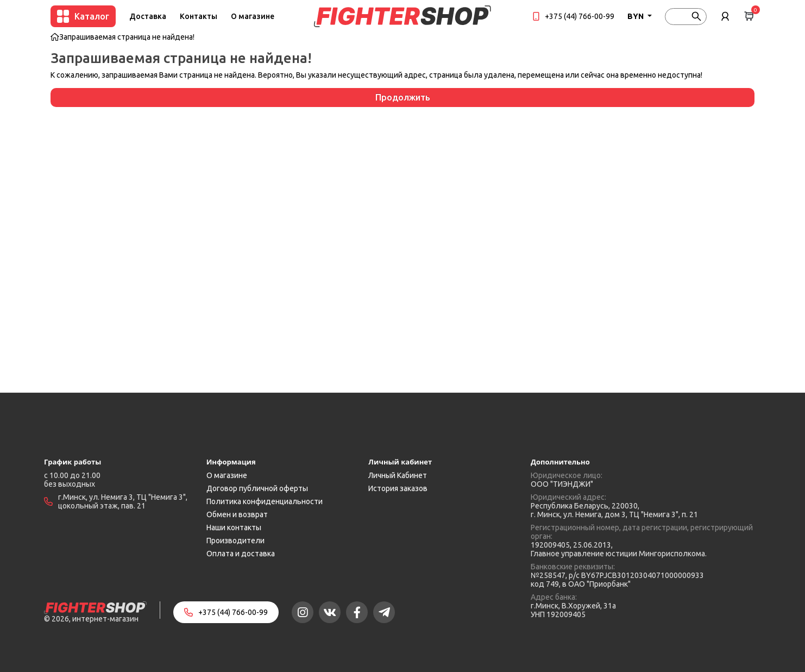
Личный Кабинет (398, 475)
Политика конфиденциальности (265, 501)
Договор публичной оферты (257, 488)
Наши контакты (234, 527)
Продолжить (403, 97)
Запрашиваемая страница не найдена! (127, 37)
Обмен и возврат (237, 514)
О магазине (253, 16)
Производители (235, 541)
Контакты (199, 16)
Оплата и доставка (241, 554)
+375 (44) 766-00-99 (580, 16)
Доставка (148, 16)
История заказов (398, 488)
